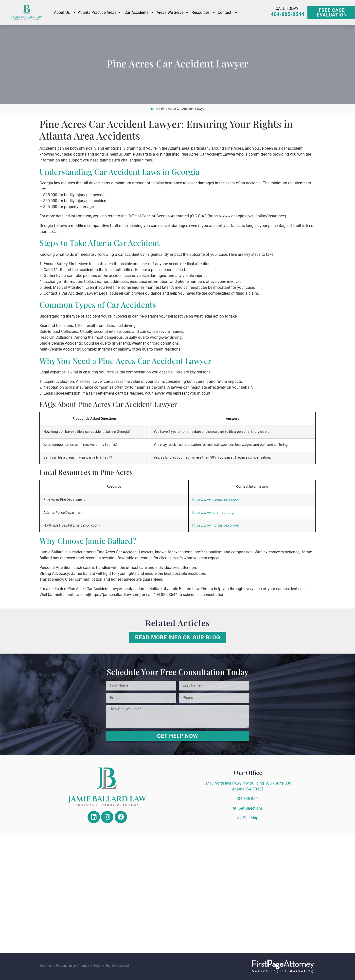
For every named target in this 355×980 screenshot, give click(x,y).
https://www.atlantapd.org (213, 513)
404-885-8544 (287, 14)
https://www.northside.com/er (216, 525)
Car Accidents (136, 12)
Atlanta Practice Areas (97, 12)
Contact (224, 12)
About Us (62, 12)
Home (154, 109)
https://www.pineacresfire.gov (216, 500)
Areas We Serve (170, 12)
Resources (201, 12)
